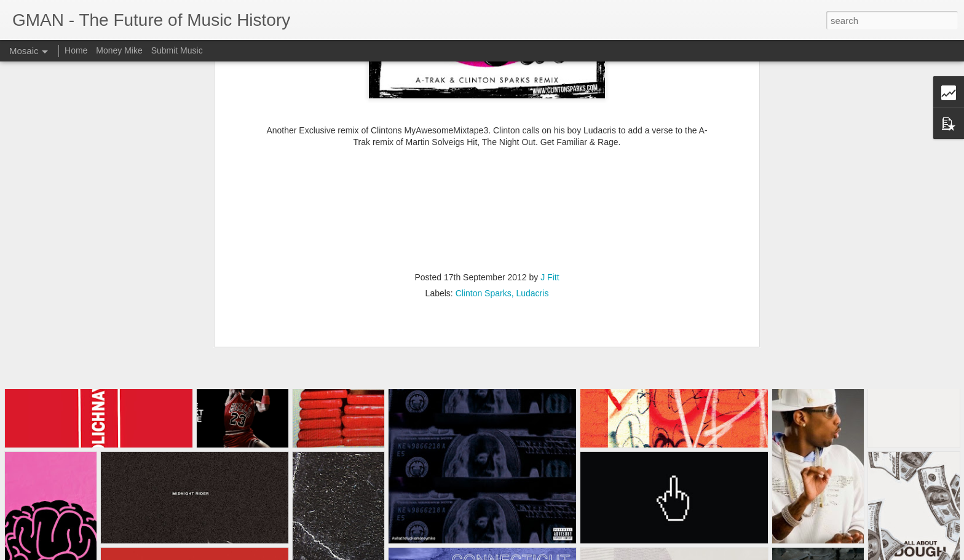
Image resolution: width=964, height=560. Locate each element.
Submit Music (177, 50)
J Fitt (550, 145)
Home (76, 50)
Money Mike (119, 50)
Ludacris (532, 161)
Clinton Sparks (484, 161)
